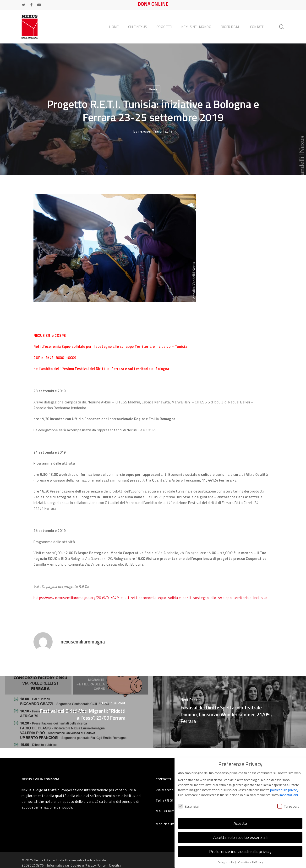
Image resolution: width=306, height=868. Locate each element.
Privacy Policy (95, 865)
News (153, 89)
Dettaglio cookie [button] (226, 862)
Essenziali (189, 806)
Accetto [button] (240, 823)
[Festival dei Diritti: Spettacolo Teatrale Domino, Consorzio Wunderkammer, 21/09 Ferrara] (229, 712)
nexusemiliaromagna (156, 131)
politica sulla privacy (284, 790)
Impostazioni (289, 795)
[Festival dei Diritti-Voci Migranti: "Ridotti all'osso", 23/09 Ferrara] (76, 712)
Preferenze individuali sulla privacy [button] (240, 851)
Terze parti (288, 806)
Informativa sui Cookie (64, 865)
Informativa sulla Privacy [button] (250, 862)
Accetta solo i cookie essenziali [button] (240, 837)
